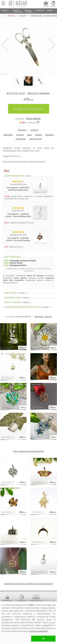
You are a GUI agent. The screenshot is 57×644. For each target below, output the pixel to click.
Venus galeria (33, 119)
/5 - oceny (27, 123)
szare (29, 135)
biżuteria (22, 130)
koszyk (46, 6)
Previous (5, 45)
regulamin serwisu (22, 602)
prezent (39, 135)
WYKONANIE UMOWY (18, 298)
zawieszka (8, 135)
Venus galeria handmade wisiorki (29, 451)
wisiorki (34, 130)
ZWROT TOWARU (16, 293)
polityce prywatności (39, 631)
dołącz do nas (36, 601)
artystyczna (21, 139)
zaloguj (53, 6)
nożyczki (20, 135)
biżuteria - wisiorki (43, 317)
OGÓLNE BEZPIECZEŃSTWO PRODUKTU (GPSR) (28, 307)
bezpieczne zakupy (7, 602)
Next (52, 45)
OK (43, 639)
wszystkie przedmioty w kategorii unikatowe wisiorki (29, 584)
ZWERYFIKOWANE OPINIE (18, 176)
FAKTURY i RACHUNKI (18, 302)
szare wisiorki (35, 139)
